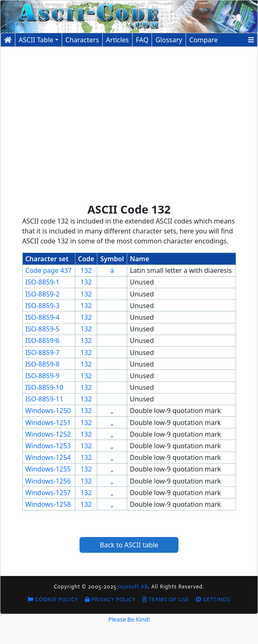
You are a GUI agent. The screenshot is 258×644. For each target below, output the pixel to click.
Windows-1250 (48, 411)
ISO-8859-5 (42, 329)
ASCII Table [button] (36, 40)
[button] (251, 40)
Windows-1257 (48, 493)
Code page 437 (48, 270)
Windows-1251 (48, 423)
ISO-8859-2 (42, 294)
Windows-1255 (48, 469)
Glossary (169, 40)
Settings (213, 599)
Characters (82, 40)
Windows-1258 (48, 504)
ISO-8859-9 (42, 376)
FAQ (142, 40)
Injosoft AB (133, 587)
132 (86, 270)
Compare (204, 40)
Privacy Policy (110, 599)
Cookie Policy (53, 599)
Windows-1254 (48, 457)
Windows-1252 (48, 434)
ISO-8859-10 (44, 387)
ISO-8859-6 (42, 340)
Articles (117, 40)
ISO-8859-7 (42, 352)
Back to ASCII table (129, 545)
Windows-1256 (48, 481)
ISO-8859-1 (42, 282)
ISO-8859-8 (42, 364)
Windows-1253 (48, 446)
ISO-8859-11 (44, 399)
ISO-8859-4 (42, 317)
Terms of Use (166, 599)
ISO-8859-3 (42, 306)
